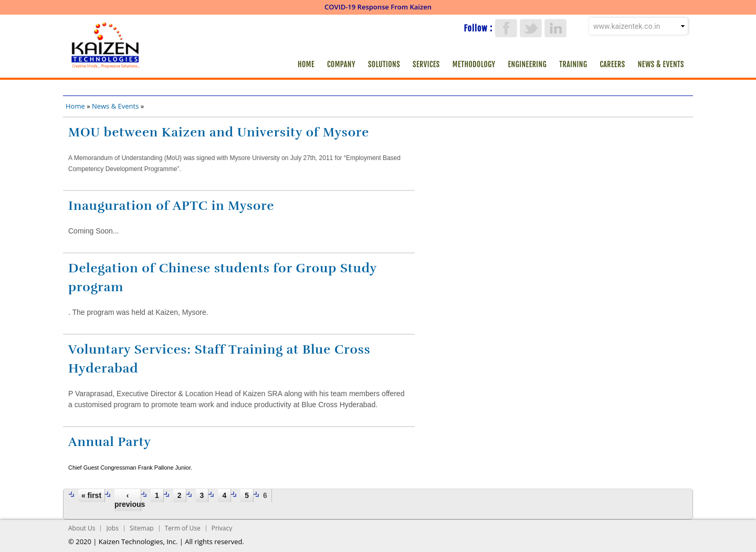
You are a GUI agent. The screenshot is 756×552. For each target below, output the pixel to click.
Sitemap (142, 528)
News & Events (661, 64)
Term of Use (183, 528)
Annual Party (110, 442)
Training (573, 64)
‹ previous (128, 500)
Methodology (474, 64)
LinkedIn (555, 28)
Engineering (528, 64)
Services (426, 64)
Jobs (112, 528)
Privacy (222, 528)
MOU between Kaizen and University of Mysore (219, 132)
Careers (612, 64)
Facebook (506, 28)
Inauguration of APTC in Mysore (171, 206)
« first (91, 495)
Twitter (531, 28)
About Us (82, 528)
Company (341, 64)
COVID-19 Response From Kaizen (378, 7)
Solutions (384, 64)
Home (306, 64)
